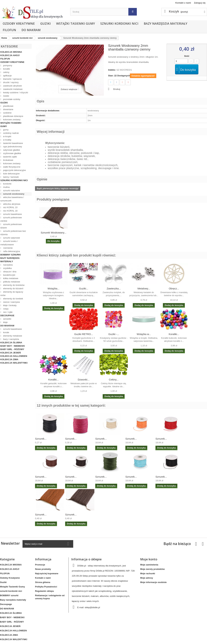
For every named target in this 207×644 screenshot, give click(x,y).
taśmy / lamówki (11, 177)
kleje (5, 322)
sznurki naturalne (11, 190)
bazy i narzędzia (11, 339)
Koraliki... (174, 334)
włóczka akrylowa (11, 204)
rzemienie (8, 248)
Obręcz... (174, 288)
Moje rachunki (148, 573)
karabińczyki (9, 275)
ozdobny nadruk (11, 133)
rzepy (5, 309)
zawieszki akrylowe (12, 86)
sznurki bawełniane (12, 214)
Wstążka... (53, 288)
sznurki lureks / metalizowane (9, 243)
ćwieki (6, 96)
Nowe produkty (43, 569)
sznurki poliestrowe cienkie (11, 219)
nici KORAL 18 (10, 211)
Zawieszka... (114, 288)
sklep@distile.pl (92, 607)
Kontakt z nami (183, 3)
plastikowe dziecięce (13, 116)
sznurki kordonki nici (119, 23)
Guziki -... (114, 334)
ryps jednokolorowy (12, 147)
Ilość (187, 56)
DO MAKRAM (31, 30)
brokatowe (8, 160)
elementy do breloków (14, 285)
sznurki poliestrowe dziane (11, 226)
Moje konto (149, 559)
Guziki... (84, 288)
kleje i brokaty (10, 305)
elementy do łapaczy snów (12, 294)
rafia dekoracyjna (11, 251)
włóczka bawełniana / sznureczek (12, 199)
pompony (7, 65)
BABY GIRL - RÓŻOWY (12, 349)
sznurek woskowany (13, 194)
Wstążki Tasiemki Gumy (76, 23)
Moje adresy (147, 578)
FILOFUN (9, 30)
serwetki (7, 319)
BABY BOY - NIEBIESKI (13, 346)
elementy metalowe (12, 336)
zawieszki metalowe (13, 89)
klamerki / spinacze (12, 79)
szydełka (7, 268)
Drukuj (117, 89)
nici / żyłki (8, 312)
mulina (6, 187)
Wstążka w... (144, 334)
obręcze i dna (9, 272)
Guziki (45, 23)
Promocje (40, 565)
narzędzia (8, 265)
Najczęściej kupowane (47, 573)
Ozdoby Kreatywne (19, 23)
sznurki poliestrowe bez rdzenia (13, 233)
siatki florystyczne (11, 167)
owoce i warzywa (11, 302)
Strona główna (43, 582)
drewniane (8, 109)
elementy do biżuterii (13, 288)
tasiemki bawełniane (13, 143)
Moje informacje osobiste (153, 582)
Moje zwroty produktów (152, 569)
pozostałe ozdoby (11, 99)
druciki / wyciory (11, 82)
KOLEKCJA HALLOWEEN (14, 356)
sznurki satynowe (11, 238)
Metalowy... (144, 288)
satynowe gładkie (11, 150)
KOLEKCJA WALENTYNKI (14, 363)
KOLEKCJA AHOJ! (10, 55)
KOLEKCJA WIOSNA (11, 52)
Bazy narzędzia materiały (165, 23)
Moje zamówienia (149, 565)
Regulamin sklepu (44, 591)
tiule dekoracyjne (11, 174)
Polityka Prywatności (46, 587)
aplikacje (7, 76)
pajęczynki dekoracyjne (14, 170)
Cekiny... (114, 380)
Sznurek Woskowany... (54, 233)
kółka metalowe (10, 278)
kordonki (7, 184)
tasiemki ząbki (10, 157)
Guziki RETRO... (84, 334)
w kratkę (7, 140)
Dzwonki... (84, 380)
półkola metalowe (11, 282)
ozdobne (7, 113)
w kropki (7, 136)
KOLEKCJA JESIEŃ (11, 353)
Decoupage (7, 315)
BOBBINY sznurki (11, 255)
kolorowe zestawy (11, 120)
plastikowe (8, 106)
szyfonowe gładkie (12, 153)
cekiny (6, 72)
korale (6, 332)
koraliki (6, 69)
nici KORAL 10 (10, 207)
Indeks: (112, 70)
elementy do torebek (13, 299)
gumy (5, 130)
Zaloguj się (200, 3)
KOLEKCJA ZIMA (9, 359)
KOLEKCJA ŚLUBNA (11, 343)
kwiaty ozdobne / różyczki (15, 92)
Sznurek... (41, 439)
